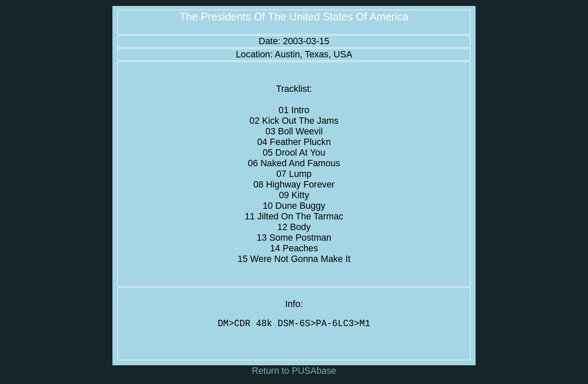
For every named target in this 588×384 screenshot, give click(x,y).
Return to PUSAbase (294, 373)
